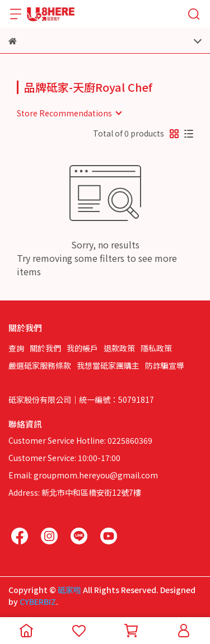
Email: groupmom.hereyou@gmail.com (83, 475)
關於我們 (45, 348)
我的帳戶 (82, 348)
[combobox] (69, 113)
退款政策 (119, 348)
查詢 (16, 348)
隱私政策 (156, 348)
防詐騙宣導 (165, 365)
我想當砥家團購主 (108, 365)
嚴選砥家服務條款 (40, 365)
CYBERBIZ (38, 601)
